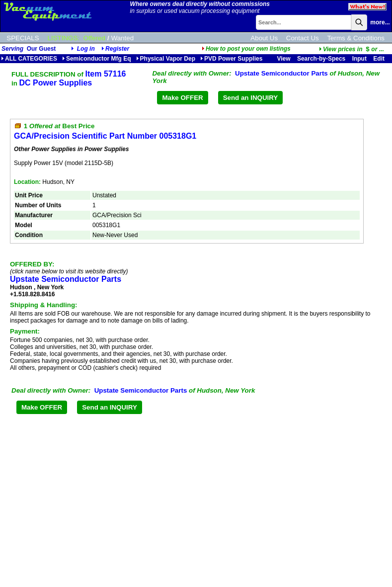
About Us (264, 38)
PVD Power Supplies (231, 59)
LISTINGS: (64, 38)
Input (359, 59)
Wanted (122, 38)
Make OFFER (182, 98)
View (283, 59)
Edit (380, 59)
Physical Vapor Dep (166, 59)
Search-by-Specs (321, 59)
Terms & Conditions (356, 38)
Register (117, 49)
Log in (86, 49)
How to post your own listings (246, 49)
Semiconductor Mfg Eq (97, 59)
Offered (94, 38)
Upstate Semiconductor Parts (281, 73)
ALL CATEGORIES (29, 59)
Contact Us (303, 38)
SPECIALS (23, 38)
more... (380, 22)
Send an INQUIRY (251, 98)
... (352, 49)
